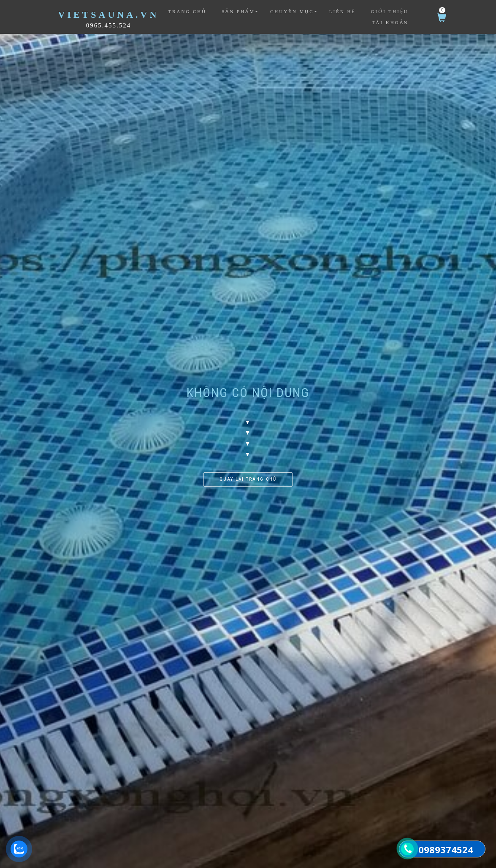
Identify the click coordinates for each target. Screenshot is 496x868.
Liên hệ (343, 11)
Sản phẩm (238, 11)
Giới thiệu (389, 11)
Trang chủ (187, 11)
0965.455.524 (109, 25)
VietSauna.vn (109, 15)
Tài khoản (390, 22)
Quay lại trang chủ (248, 479)
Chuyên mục (292, 11)
